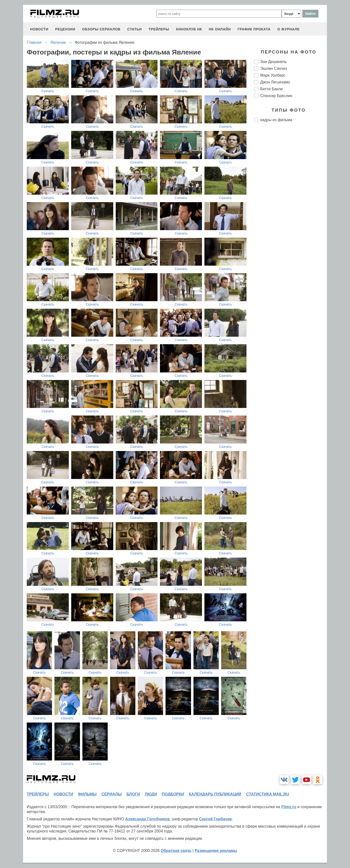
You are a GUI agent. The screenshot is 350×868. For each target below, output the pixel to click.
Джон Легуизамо (275, 82)
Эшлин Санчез (274, 68)
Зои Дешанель (273, 62)
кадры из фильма (276, 120)
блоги (133, 794)
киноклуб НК (189, 29)
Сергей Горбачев (215, 819)
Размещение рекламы (216, 851)
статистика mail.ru (268, 794)
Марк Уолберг (273, 75)
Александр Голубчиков (147, 819)
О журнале (289, 29)
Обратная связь (176, 851)
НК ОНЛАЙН (220, 29)
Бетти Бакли (271, 89)
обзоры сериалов (101, 29)
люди (151, 794)
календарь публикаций (215, 794)
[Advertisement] (290, 207)
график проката (254, 29)
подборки (173, 794)
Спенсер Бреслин (276, 96)
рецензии (65, 29)
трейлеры (159, 29)
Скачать (48, 91)
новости (39, 29)
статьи (134, 29)
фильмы (87, 794)
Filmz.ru (289, 807)
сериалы (111, 794)
